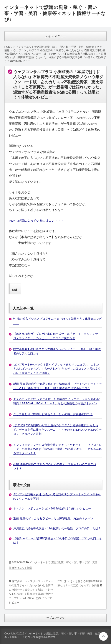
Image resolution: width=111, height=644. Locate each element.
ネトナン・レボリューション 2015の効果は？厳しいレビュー (52, 508)
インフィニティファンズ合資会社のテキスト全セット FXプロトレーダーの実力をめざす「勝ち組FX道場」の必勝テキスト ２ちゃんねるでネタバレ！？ (57, 449)
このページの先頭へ (103, 636)
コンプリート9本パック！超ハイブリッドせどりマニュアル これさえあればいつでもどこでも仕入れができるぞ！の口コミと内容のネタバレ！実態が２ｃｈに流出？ (57, 369)
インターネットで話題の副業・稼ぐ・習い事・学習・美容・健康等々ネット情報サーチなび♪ (55, 13)
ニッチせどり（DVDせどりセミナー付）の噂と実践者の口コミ (53, 414)
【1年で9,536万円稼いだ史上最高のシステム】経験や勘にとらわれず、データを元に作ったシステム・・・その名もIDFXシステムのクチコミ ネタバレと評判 (57, 430)
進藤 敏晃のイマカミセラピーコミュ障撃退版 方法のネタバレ (53, 518)
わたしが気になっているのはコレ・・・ (36, 221)
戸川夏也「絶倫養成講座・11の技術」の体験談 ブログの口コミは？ (57, 528)
